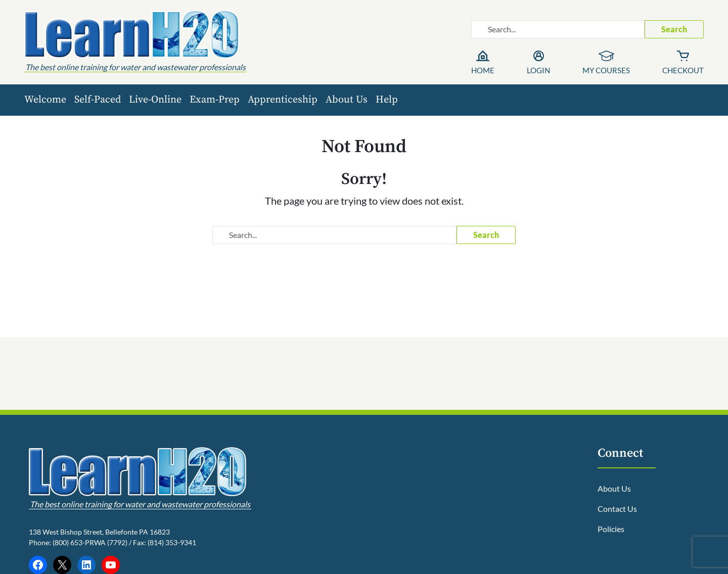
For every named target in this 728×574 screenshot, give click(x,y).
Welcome (45, 100)
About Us (347, 100)
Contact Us (617, 509)
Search (674, 29)
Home (483, 70)
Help (387, 100)
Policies (611, 529)
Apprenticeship (283, 100)
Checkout (683, 70)
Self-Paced (98, 100)
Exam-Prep (215, 100)
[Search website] (558, 29)
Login (538, 70)
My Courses (606, 70)
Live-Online (155, 100)
